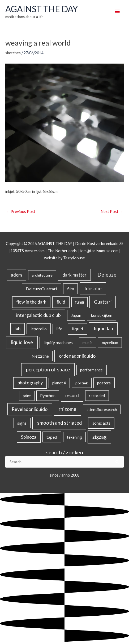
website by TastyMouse (64, 258)
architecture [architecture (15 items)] (42, 275)
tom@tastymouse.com (99, 251)
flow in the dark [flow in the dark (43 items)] (31, 302)
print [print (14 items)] (27, 396)
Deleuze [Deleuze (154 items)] (107, 275)
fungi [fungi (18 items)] (79, 302)
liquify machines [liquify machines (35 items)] (58, 342)
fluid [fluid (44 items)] (61, 302)
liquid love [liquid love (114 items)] (22, 342)
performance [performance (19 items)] (91, 370)
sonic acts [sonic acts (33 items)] (101, 423)
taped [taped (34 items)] (52, 437)
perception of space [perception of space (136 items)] (48, 369)
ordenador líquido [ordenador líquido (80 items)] (77, 356)
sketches (13, 53)
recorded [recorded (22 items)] (97, 396)
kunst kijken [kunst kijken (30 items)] (102, 315)
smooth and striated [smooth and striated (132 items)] (59, 423)
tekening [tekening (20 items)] (74, 437)
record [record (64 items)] (72, 395)
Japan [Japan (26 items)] (76, 315)
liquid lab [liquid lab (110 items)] (103, 328)
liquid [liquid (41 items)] (78, 329)
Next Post (112, 212)
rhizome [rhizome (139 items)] (67, 409)
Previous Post (21, 212)
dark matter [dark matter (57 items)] (74, 275)
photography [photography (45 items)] (30, 383)
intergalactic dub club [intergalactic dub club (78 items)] (38, 315)
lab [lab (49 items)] (18, 329)
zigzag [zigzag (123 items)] (99, 437)
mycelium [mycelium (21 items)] (110, 343)
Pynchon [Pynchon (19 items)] (48, 396)
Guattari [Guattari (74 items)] (103, 302)
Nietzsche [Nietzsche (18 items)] (40, 356)
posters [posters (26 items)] (104, 383)
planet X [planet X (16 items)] (59, 383)
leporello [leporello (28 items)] (39, 329)
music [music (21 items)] (87, 343)
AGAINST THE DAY (42, 9)
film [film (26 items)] (71, 289)
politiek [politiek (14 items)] (82, 383)
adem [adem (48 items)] (16, 275)
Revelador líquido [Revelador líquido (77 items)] (30, 409)
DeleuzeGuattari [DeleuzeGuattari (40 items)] (41, 289)
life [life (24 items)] (59, 329)
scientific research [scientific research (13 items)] (102, 409)
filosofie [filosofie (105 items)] (93, 288)
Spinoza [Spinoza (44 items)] (29, 437)
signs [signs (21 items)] (22, 423)
